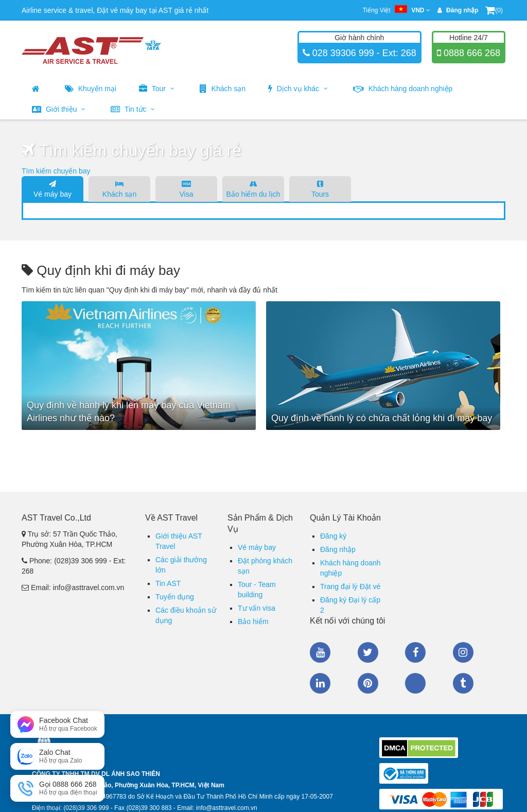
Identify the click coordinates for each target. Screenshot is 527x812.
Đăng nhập (338, 549)
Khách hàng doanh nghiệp (403, 89)
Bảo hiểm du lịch (253, 188)
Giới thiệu (59, 109)
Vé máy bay (52, 188)
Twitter (368, 652)
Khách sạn (223, 89)
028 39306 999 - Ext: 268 (363, 53)
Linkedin (320, 683)
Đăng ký (333, 536)
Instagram (463, 652)
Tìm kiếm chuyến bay (56, 171)
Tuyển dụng (175, 597)
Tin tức (133, 109)
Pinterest (368, 683)
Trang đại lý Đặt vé (350, 586)
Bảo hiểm (253, 621)
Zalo (415, 683)
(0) (494, 10)
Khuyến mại (91, 89)
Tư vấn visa (257, 608)
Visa (186, 188)
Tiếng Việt (396, 10)
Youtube (320, 652)
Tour (157, 89)
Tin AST (168, 583)
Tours (320, 188)
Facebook (415, 652)
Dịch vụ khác (298, 89)
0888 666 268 (471, 53)
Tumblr (463, 683)
